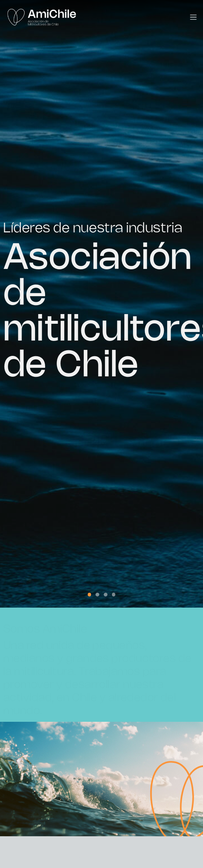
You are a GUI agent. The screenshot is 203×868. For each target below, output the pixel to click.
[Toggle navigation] (194, 17)
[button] (89, 595)
